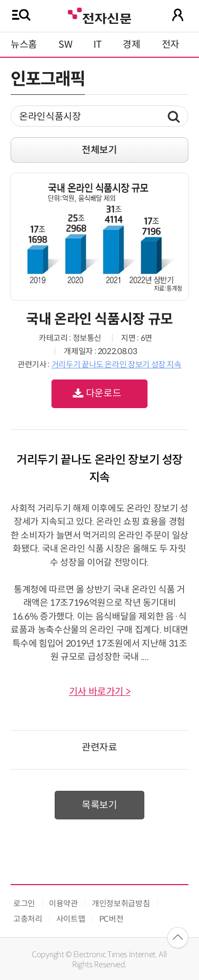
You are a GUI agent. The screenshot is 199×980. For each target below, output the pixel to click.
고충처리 (28, 919)
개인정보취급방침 (121, 903)
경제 (131, 45)
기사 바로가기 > (100, 692)
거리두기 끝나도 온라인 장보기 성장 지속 (116, 364)
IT (97, 45)
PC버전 (111, 919)
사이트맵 (71, 919)
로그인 (24, 903)
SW (65, 45)
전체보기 (99, 150)
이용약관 (63, 903)
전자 (171, 45)
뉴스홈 (24, 45)
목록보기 (99, 805)
